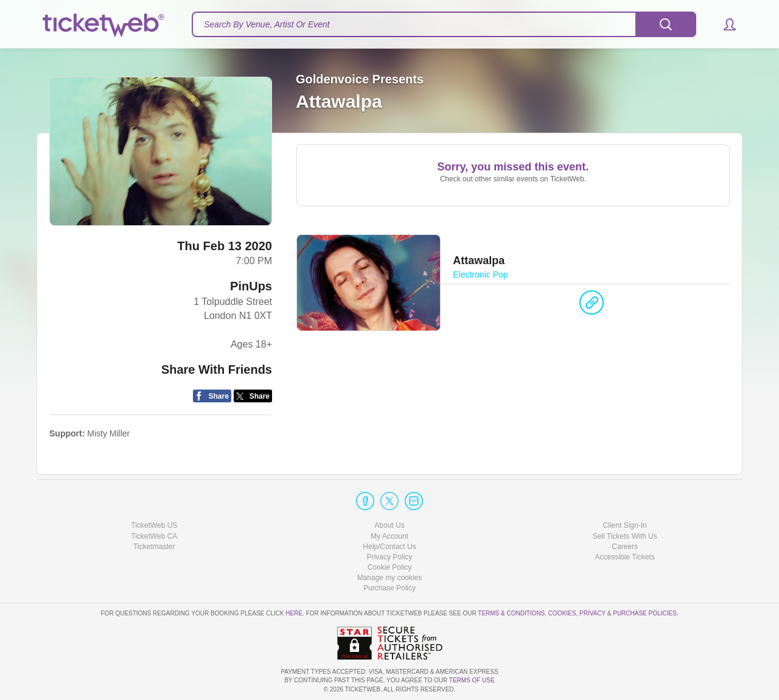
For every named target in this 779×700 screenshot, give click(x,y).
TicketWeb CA (154, 536)
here (294, 613)
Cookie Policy (390, 567)
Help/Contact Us (389, 547)
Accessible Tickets (625, 557)
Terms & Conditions (511, 613)
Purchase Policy (389, 588)
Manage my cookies (390, 578)
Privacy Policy (390, 557)
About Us (389, 525)
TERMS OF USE (472, 680)
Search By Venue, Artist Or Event (267, 24)
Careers (625, 547)
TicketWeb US (154, 525)
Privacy (592, 613)
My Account (389, 536)
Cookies (562, 613)
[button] (724, 24)
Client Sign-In (625, 525)
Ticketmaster (154, 547)
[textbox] (444, 24)
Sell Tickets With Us (625, 536)
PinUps (251, 286)
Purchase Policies (645, 613)
